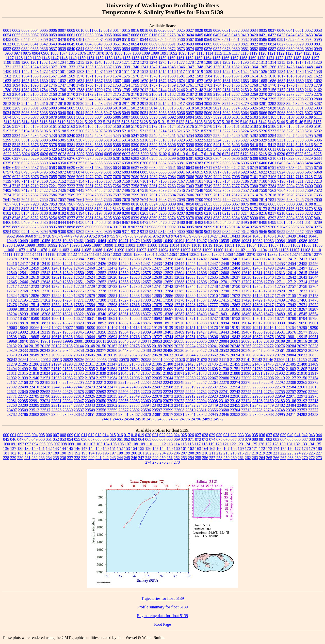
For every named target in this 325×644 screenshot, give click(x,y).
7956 (62, 204)
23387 (135, 405)
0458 (35, 40)
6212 (254, 154)
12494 (280, 268)
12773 (56, 291)
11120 (61, 254)
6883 (126, 172)
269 (298, 458)
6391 (208, 163)
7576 (16, 195)
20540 (246, 350)
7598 (126, 195)
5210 (126, 131)
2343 (80, 99)
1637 (99, 81)
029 (212, 435)
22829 (101, 396)
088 (312, 439)
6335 (7, 163)
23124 (246, 401)
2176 (126, 94)
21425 (190, 364)
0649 (99, 44)
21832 (68, 373)
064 (141, 439)
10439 (291, 236)
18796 (313, 318)
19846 (246, 337)
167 (226, 449)
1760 (181, 85)
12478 (168, 268)
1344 (162, 67)
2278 (16, 99)
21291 (45, 364)
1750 (89, 85)
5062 (226, 113)
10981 (246, 241)
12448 (224, 264)
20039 (112, 341)
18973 (213, 323)
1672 (162, 81)
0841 (80, 49)
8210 (208, 213)
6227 (16, 158)
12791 (235, 291)
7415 (35, 190)
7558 (254, 190)
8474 (153, 222)
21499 (23, 369)
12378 (12, 259)
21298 (68, 364)
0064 (99, 35)
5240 (71, 136)
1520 (208, 72)
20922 (68, 360)
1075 (73, 53)
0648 (89, 44)
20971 (135, 360)
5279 (226, 136)
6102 (163, 154)
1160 (172, 58)
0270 (162, 35)
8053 (208, 204)
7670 (126, 200)
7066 (71, 177)
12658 (157, 282)
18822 (56, 323)
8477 (172, 222)
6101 (154, 154)
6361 (153, 163)
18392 (190, 314)
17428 (246, 300)
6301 (190, 158)
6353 (80, 163)
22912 (190, 396)
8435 (44, 222)
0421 (263, 35)
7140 (16, 181)
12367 (217, 254)
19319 (45, 332)
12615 (302, 273)
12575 (146, 273)
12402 (202, 259)
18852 (101, 323)
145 (70, 449)
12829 (68, 296)
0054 (7, 35)
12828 (56, 296)
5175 (181, 126)
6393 (226, 163)
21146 (268, 360)
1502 (71, 72)
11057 (273, 245)
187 (49, 453)
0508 (108, 40)
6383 (199, 163)
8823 (35, 227)
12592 (157, 273)
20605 (90, 355)
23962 (246, 414)
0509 (117, 40)
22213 (101, 382)
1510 (117, 72)
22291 (269, 382)
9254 (245, 227)
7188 (263, 181)
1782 (25, 90)
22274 (235, 382)
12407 (235, 259)
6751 (272, 168)
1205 (71, 62)
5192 (7, 131)
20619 (112, 355)
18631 (90, 318)
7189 (272, 181)
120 (219, 444)
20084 (224, 341)
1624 (16, 81)
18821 (45, 323)
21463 (246, 364)
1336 (99, 67)
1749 (80, 85)
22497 (157, 387)
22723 (157, 392)
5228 (281, 131)
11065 (318, 245)
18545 (302, 314)
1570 (80, 76)
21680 (202, 369)
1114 (209, 53)
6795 (44, 172)
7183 (217, 181)
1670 (144, 81)
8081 (254, 204)
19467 (246, 332)
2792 (254, 99)
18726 (202, 318)
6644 (199, 168)
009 (70, 435)
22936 (235, 396)
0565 (172, 40)
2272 (281, 94)
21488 (302, 364)
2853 (99, 104)
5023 (226, 108)
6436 (290, 163)
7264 (181, 186)
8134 (80, 209)
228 (6, 458)
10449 (23, 241)
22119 (280, 378)
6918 (226, 172)
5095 (199, 117)
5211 (135, 131)
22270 (224, 382)
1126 (316, 53)
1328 (62, 67)
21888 (235, 373)
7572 (318, 190)
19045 (291, 323)
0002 (16, 30)
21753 (246, 369)
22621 (12, 392)
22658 (56, 392)
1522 (226, 72)
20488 (146, 350)
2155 (263, 90)
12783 (157, 291)
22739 (213, 392)
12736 (135, 286)
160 (177, 449)
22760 (302, 392)
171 (255, 449)
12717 (12, 286)
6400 (263, 163)
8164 (208, 209)
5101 (236, 117)
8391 (263, 218)
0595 (318, 40)
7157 (108, 181)
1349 (208, 67)
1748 (71, 85)
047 (20, 439)
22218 (112, 382)
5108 (300, 117)
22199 (68, 382)
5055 (172, 113)
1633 (71, 81)
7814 (263, 200)
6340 (53, 163)
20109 (280, 341)
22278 (246, 382)
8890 (44, 227)
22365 (302, 382)
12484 (235, 268)
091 (14, 444)
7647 (25, 200)
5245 (117, 136)
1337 (108, 67)
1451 (16, 72)
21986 (123, 378)
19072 (57, 328)
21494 (12, 369)
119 (211, 444)
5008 (99, 108)
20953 (102, 360)
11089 (108, 250)
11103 (251, 250)
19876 (280, 337)
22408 (23, 387)
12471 (101, 268)
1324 (35, 67)
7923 (35, 204)
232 (35, 458)
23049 (90, 401)
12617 (12, 277)
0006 (53, 30)
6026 (44, 154)
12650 (68, 282)
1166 (225, 58)
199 (127, 453)
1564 (25, 76)
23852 (101, 414)
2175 (117, 94)
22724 (168, 392)
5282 (254, 136)
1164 (207, 58)
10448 (12, 241)
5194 (25, 131)
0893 (300, 49)
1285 (235, 62)
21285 (23, 364)
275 (155, 462)
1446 (300, 67)
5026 (254, 108)
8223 (290, 213)
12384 (79, 259)
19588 (313, 332)
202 (148, 453)
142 (49, 449)
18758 (246, 318)
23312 (56, 405)
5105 (272, 117)
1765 (226, 85)
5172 (153, 126)
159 (170, 449)
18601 (56, 318)
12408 (246, 259)
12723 (34, 286)
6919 (236, 172)
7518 (144, 190)
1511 (126, 72)
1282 (226, 62)
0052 (309, 30)
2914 (153, 104)
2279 (25, 99)
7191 (290, 181)
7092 (227, 177)
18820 (34, 323)
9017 (117, 227)
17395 (213, 300)
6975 (26, 177)
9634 (226, 232)
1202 (43, 62)
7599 (135, 195)
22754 (269, 392)
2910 (117, 104)
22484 (123, 387)
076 (226, 439)
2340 (53, 99)
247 (141, 458)
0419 (245, 35)
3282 (272, 104)
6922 (263, 172)
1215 (80, 62)
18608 (68, 318)
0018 (144, 30)
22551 (224, 387)
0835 (35, 49)
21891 (257, 373)
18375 (157, 314)
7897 (26, 204)
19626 (68, 337)
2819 (71, 104)
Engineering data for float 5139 (163, 616)
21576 (123, 369)
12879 (90, 296)
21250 (302, 360)
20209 (168, 346)
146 (77, 449)
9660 (318, 232)
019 (141, 435)
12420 (56, 264)
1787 (71, 90)
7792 (245, 200)
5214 (162, 131)
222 (283, 453)
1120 (262, 53)
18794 (302, 318)
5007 (89, 108)
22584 (291, 387)
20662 (213, 355)
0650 (108, 44)
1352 (236, 67)
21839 (101, 373)
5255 (199, 136)
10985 (291, 241)
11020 (218, 245)
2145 (172, 90)
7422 (44, 190)
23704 (235, 410)
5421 (35, 149)
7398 (300, 186)
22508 (168, 387)
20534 (235, 350)
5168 (117, 126)
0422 (272, 35)
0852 (108, 49)
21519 (56, 369)
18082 (146, 309)
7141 (25, 181)
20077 (213, 341)
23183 (280, 401)
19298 (12, 332)
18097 (168, 309)
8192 (62, 213)
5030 (290, 108)
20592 (45, 355)
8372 (162, 218)
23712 (246, 410)
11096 (174, 250)
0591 (281, 40)
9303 (89, 232)
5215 (172, 131)
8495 (245, 222)
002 (20, 435)
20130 (313, 341)
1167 (234, 58)
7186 (245, 181)
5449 (172, 149)
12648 (45, 282)
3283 (281, 104)
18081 (135, 309)
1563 (16, 76)
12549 (68, 273)
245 (127, 458)
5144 (281, 122)
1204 (62, 62)
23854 (112, 414)
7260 (144, 186)
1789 (89, 90)
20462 (135, 350)
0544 (144, 40)
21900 (269, 373)
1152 (99, 58)
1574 (117, 76)
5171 (144, 126)
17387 (202, 300)
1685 (263, 81)
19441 (213, 332)
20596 (56, 355)
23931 (179, 414)
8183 (16, 213)
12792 (246, 291)
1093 (182, 53)
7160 (135, 181)
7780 (226, 200)
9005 (99, 227)
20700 (246, 355)
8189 (53, 213)
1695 (25, 85)
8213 (236, 213)
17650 (146, 305)
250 (162, 458)
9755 (111, 236)
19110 (124, 328)
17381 (190, 300)
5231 (309, 131)
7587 (62, 195)
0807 (217, 44)
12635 (213, 277)
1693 (7, 85)
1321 (7, 67)
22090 (246, 378)
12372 (272, 254)
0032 (236, 30)
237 (70, 458)
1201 (34, 62)
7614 (254, 195)
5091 (163, 117)
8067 (236, 204)
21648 (135, 369)
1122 (280, 53)
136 (6, 449)
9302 (80, 232)
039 (283, 435)
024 (177, 435)
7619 (281, 195)
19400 (157, 332)
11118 (50, 254)
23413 (168, 405)
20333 (23, 350)
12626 (112, 277)
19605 (34, 337)
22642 (34, 392)
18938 (202, 323)
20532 (224, 350)
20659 (202, 355)
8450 (80, 222)
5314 (126, 140)
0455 (7, 40)
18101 (191, 309)
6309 (263, 158)
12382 (56, 259)
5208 (108, 131)
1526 (263, 72)
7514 (135, 190)
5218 (199, 131)
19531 (280, 332)
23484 (291, 405)
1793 (117, 90)
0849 (89, 49)
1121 (271, 53)
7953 (53, 204)
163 (198, 449)
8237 (318, 213)
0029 (208, 30)
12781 (135, 291)
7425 (53, 190)
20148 (90, 346)
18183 (257, 309)
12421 (68, 264)
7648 (35, 200)
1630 (44, 81)
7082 (154, 177)
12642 (291, 277)
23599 (168, 410)
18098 (180, 309)
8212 (226, 213)
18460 (246, 314)
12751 (246, 286)
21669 (168, 369)
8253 (44, 218)
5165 (89, 126)
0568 (199, 40)
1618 (290, 76)
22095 (257, 378)
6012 (281, 149)
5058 (199, 113)
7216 (25, 186)
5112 (7, 122)
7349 (208, 186)
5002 (44, 108)
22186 (56, 382)
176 (290, 449)
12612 (269, 273)
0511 (135, 40)
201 (141, 453)
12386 (101, 259)
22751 (257, 392)
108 (135, 444)
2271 (272, 94)
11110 (316, 250)
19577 (302, 332)
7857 (7, 204)
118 (205, 444)
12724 (45, 286)
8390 (254, 218)
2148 (199, 90)
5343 (7, 145)
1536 (300, 72)
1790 (99, 90)
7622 (300, 195)
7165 (162, 181)
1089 (146, 53)
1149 (72, 58)
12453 (280, 264)
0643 (53, 44)
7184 (226, 181)
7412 (25, 190)
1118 (245, 53)
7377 (236, 186)
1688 (290, 81)
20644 (190, 355)
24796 (196, 419)
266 (276, 458)
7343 (190, 186)
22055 (179, 378)
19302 (23, 332)
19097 (101, 328)
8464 (117, 222)
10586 (235, 241)
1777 (300, 85)
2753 (135, 99)
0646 (80, 44)
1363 (245, 67)
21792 (280, 369)
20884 (35, 360)
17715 (179, 305)
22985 (23, 401)
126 (261, 444)
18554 (313, 314)
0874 (190, 49)
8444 (62, 222)
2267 (236, 94)
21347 (112, 364)
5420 (25, 149)
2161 (309, 90)
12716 (313, 282)
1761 (190, 85)
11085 (86, 250)
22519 (190, 387)
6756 (318, 168)
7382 (263, 186)
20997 (169, 360)
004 (35, 435)
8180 (318, 209)
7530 (153, 190)
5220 (208, 131)
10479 (135, 241)
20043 (135, 341)
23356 (101, 405)
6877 (89, 172)
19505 (257, 332)
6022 (7, 154)
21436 (213, 364)
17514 (34, 305)
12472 (112, 268)
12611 (257, 273)
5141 (253, 122)
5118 (52, 122)
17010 (213, 296)
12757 (291, 286)
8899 (80, 227)
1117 (236, 53)
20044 (146, 341)
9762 (157, 236)
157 (155, 449)
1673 (172, 81)
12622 (68, 277)
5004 (62, 108)
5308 (89, 140)
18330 (90, 314)
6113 (181, 154)
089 (319, 439)
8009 (126, 204)
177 (298, 449)
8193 (71, 213)
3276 (217, 104)
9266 (300, 227)
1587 (236, 76)
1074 (63, 53)
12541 (23, 273)
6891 (181, 172)
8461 (108, 222)
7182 (208, 181)
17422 (235, 300)
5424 (62, 149)
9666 (20, 236)
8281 (89, 218)
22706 (123, 392)
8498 (263, 222)
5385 (99, 145)
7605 (181, 195)
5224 (245, 131)
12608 (224, 273)
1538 (318, 72)
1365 (263, 67)
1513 (144, 72)
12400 (179, 259)
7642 (16, 200)
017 (127, 435)
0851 (99, 49)
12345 (105, 254)
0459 (44, 40)
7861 (17, 204)
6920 (245, 172)
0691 (172, 44)
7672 (135, 200)
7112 (291, 177)
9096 (199, 227)
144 (63, 449)
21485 (291, 364)
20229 (202, 346)
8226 (300, 213)
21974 (90, 378)
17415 (224, 300)
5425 (71, 149)
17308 (101, 300)
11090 (119, 250)
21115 (224, 360)
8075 (245, 204)
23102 (224, 401)
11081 (53, 250)
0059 (53, 35)
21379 (146, 364)
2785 (190, 99)
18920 (179, 323)
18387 (179, 314)
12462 (68, 268)
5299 (7, 140)
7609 (208, 195)
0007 (62, 30)
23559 (112, 410)
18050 (79, 309)
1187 (297, 58)
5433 (99, 149)
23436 (202, 405)
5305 (62, 140)
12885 (157, 296)
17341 (157, 300)
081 (262, 439)
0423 (281, 35)
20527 (202, 350)
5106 (282, 117)
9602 (190, 232)
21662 (146, 369)
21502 (45, 369)
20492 (157, 350)
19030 (280, 323)
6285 (153, 158)
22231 (135, 382)
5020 (208, 108)
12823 (313, 291)
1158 (153, 58)
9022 (135, 227)
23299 (45, 405)
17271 (79, 300)
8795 (7, 227)
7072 (90, 177)
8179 (309, 209)
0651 (117, 44)
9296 (53, 232)
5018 (190, 108)
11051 (229, 245)
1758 (162, 85)
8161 (181, 209)
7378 (245, 186)
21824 (45, 373)
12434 (168, 264)
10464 (101, 241)
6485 (318, 163)
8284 (99, 218)
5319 (172, 140)
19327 (56, 332)
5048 (117, 113)
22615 (313, 387)
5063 (236, 113)
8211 (217, 213)
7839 (290, 200)
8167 (236, 209)
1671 (153, 81)
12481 (202, 268)
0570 (217, 40)
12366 (205, 254)
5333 (300, 140)
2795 (272, 99)
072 (198, 439)
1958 (135, 90)
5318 (162, 140)
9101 (217, 227)
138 (20, 449)
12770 (45, 291)
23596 (146, 410)
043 (312, 435)
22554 (235, 387)
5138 (226, 122)
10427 (213, 236)
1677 (199, 81)
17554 (90, 305)
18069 (124, 309)
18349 (112, 314)
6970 (7, 177)
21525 (68, 369)
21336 (101, 364)
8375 (181, 218)
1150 (82, 58)
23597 (157, 410)
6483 (300, 163)
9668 (29, 236)
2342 (71, 99)
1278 (190, 62)
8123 (25, 209)
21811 (12, 373)
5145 (290, 122)
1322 (16, 67)
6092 (80, 154)
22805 (68, 396)
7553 (226, 190)
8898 (71, 227)
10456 (45, 241)
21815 (23, 373)
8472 (144, 222)
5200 (80, 131)
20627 (146, 355)
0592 (290, 40)
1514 (153, 72)
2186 (181, 94)
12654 (112, 282)
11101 (229, 250)
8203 (144, 213)
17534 (56, 305)
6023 (17, 154)
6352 (71, 163)
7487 (117, 190)
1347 (190, 67)
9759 (139, 236)
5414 (290, 145)
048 (27, 439)
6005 (245, 149)
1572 (99, 76)
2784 (181, 99)
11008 (152, 245)
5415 (300, 145)
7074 (99, 177)
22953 (246, 396)
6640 (162, 168)
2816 (44, 104)
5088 (135, 117)
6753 (290, 168)
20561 (280, 350)
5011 (126, 108)
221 (276, 453)
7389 (281, 186)
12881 (112, 296)
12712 (291, 282)
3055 (208, 104)
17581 (101, 305)
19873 (257, 337)
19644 (90, 337)
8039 (172, 204)
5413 (281, 145)
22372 (313, 382)
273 (319, 458)
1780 (7, 90)
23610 (190, 410)
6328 (300, 158)
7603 (162, 195)
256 (205, 458)
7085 (181, 177)
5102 (245, 117)
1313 (263, 62)
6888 (162, 172)
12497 (302, 268)
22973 (313, 396)
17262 (45, 300)
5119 (62, 122)
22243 (168, 382)
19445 (235, 332)
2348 (126, 99)
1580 (172, 76)
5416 (309, 145)
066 (155, 439)
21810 (313, 369)
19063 (12, 328)
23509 (23, 410)
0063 (89, 35)
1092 (173, 53)
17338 (146, 300)
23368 (123, 405)
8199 (117, 213)
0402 (181, 35)
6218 (263, 154)
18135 (224, 309)
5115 (34, 122)
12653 (101, 282)
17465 (291, 300)
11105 (273, 250)
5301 (25, 140)
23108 (235, 401)
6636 (126, 168)
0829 (300, 44)
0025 (181, 30)
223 (290, 453)
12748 (213, 286)
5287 (290, 136)
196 (106, 453)
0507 (99, 40)
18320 (56, 314)
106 (121, 444)
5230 (300, 131)
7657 (62, 200)
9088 (153, 227)
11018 (196, 245)
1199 (16, 62)
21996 (135, 378)
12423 (79, 264)
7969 (80, 204)
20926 (79, 360)
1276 (171, 62)
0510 (126, 40)
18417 (213, 314)
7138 (318, 177)
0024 (172, 30)
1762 (199, 85)
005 (42, 435)
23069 (146, 401)
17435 (269, 300)
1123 (289, 53)
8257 (62, 218)
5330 (272, 140)
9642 (245, 232)
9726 (47, 236)
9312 (135, 232)
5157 (16, 126)
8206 (172, 213)
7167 (181, 181)
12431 (146, 264)
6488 (16, 168)
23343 (90, 405)
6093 (90, 154)
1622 (318, 76)
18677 (146, 318)
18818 (23, 323)
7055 (53, 177)
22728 (190, 392)
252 (177, 458)
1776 (290, 85)
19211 (257, 328)
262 (248, 458)
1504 (89, 72)
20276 (280, 346)
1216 (89, 62)
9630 (199, 232)
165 (212, 449)
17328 (135, 300)
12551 (90, 273)
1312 (254, 62)
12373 (284, 254)
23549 (90, 410)
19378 (135, 332)
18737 (213, 318)
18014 (34, 309)
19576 (291, 332)
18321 (68, 314)
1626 (35, 81)
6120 (217, 154)
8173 (263, 209)
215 (234, 453)
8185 (35, 213)
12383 (68, 259)
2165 (25, 94)
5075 (17, 117)
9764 (175, 236)
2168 (53, 94)
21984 (112, 378)
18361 (123, 314)
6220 (281, 154)
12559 (123, 273)
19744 (168, 337)
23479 (269, 405)
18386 (168, 314)
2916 (172, 104)
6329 (309, 158)
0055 (16, 35)
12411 (280, 259)
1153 (109, 58)
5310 (108, 140)
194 (91, 453)
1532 (272, 72)
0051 (300, 30)
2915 (162, 104)
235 (56, 458)
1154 (117, 58)
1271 (126, 62)
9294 (44, 232)
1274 (153, 62)
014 (106, 435)
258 (219, 458)
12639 (257, 277)
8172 (254, 209)
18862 (123, 323)
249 (155, 458)
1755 (135, 85)
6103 (172, 154)
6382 (190, 163)
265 (269, 458)
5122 (89, 122)
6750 (263, 168)
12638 (246, 277)
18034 (68, 309)
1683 (245, 81)
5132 (171, 122)
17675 (157, 305)
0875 (199, 49)
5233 (7, 136)
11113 (29, 254)
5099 (218, 117)
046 (13, 439)
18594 (45, 318)
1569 (71, 76)
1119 (254, 53)
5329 (263, 140)
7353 (226, 186)
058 (99, 439)
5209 (117, 131)
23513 (34, 410)
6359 (135, 163)
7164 (153, 181)
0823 (263, 44)
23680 (224, 410)
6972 (17, 177)
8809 (16, 227)
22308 (291, 382)
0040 (281, 30)
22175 (34, 382)
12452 (269, 264)
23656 (213, 410)
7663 (89, 200)
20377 (101, 350)
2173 (99, 94)
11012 (163, 245)
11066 (9, 250)
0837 (53, 49)
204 (162, 453)
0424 (290, 35)
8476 (162, 222)
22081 (235, 378)
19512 (269, 332)
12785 (179, 291)
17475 (313, 300)
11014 (174, 245)
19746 (179, 337)
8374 (172, 218)
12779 (112, 291)
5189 (300, 126)
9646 (263, 232)
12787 (202, 291)
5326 (236, 140)
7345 (199, 186)
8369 (153, 218)
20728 (280, 355)
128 (275, 444)
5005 (71, 108)
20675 (224, 355)
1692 (318, 81)
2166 (35, 94)
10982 (257, 241)
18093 (157, 309)
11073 (20, 250)
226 (312, 453)
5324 (217, 140)
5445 (135, 149)
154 (134, 449)
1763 (208, 85)
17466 (302, 300)
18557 (12, 318)
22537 (213, 387)
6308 (254, 158)
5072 (309, 113)
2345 (99, 99)
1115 (218, 53)
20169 (123, 346)
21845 (123, 373)
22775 (23, 396)
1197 (315, 58)
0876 (208, 49)
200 (134, 453)
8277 (71, 218)
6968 (318, 172)
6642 (181, 168)
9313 (144, 232)
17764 (202, 305)
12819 (269, 291)
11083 (64, 250)
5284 (272, 136)
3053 (190, 104)
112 (163, 444)
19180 (224, 328)
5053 (162, 113)
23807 (45, 414)
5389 (126, 145)
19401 (168, 332)
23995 (280, 414)
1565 (35, 76)
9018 (126, 227)
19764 (202, 337)
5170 (135, 126)
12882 (123, 296)
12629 (146, 277)
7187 (254, 181)
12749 (224, 286)
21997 (146, 378)
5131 (162, 122)
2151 (226, 90)
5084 (99, 117)
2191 (226, 94)
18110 (202, 309)
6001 (226, 149)
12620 (45, 277)
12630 (157, 277)
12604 (179, 273)
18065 (112, 309)
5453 (208, 149)
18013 (23, 309)
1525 (254, 72)
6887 (153, 172)
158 (162, 449)
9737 (56, 236)
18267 (302, 309)
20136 (45, 346)
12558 (112, 273)
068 (170, 439)
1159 (162, 58)
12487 (257, 268)
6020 (309, 149)
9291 (25, 232)
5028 (272, 108)
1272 (135, 62)
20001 (79, 341)
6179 (245, 154)
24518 (140, 419)
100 (78, 444)
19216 (268, 328)
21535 (90, 369)
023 (170, 435)
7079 (126, 177)
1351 (226, 67)
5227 (272, 131)
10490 (168, 241)
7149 (35, 181)
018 (134, 435)
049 (35, 439)
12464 (79, 268)
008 (63, 435)
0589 (272, 40)
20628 (157, 355)
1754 (126, 85)
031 (226, 435)
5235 (25, 136)
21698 (213, 369)
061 (120, 439)
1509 (108, 72)
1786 (62, 90)
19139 (168, 328)
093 (28, 444)
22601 (302, 387)
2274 (300, 94)
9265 (290, 227)
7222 (62, 186)
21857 (146, 373)
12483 (224, 268)
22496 (146, 387)
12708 (257, 282)
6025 (35, 154)
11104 (262, 250)
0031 (226, 30)
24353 (313, 414)
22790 (45, 396)
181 (6, 453)
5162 (62, 126)
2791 (245, 99)
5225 (254, 131)
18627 (79, 318)
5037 (35, 113)
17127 (269, 296)
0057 (35, 35)
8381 (208, 218)
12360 (138, 254)
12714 (302, 282)
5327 (245, 140)
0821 (245, 44)
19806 (213, 337)
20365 (90, 350)
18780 (291, 318)
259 (226, 458)
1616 (272, 76)
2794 (263, 99)
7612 (236, 195)
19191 (235, 328)
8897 (62, 227)
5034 (7, 113)
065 (148, 439)
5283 (263, 136)
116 (191, 444)
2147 (190, 90)
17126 (257, 296)
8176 (290, 209)
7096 (245, 177)
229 (13, 458)
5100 (227, 117)
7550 (208, 190)
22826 (90, 396)
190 (63, 453)
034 (248, 435)
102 (92, 444)
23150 (269, 401)
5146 (299, 122)
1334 (80, 67)
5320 (181, 140)
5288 (300, 136)
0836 (44, 49)
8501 (281, 222)
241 (99, 458)
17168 (302, 296)
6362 (162, 163)
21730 (224, 369)
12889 (190, 296)
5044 (80, 113)
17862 (235, 305)
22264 (213, 382)
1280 (208, 62)
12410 (269, 259)
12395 (146, 259)
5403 (236, 145)
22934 (224, 396)
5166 (99, 126)
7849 (309, 200)
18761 (257, 318)
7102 (263, 177)
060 (113, 439)
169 (241, 449)
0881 (245, 49)
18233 (280, 309)
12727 (68, 286)
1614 (254, 76)
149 (99, 449)
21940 (34, 378)
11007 (141, 245)
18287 (313, 309)
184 (27, 453)
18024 (45, 309)
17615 (135, 305)
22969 (280, 396)
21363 (123, 364)
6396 (245, 163)
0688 (144, 44)
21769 (257, 369)
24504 (129, 419)
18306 (34, 314)
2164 (16, 94)
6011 (272, 149)
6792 (16, 172)
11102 (240, 250)
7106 (272, 177)
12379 (23, 259)
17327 (123, 300)
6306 (236, 158)
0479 (71, 40)
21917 (313, 373)
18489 (280, 314)
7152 (62, 181)
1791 (108, 90)
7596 (108, 195)
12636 (224, 277)
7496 (126, 190)
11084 (75, 250)
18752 (235, 318)
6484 (309, 163)
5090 (154, 117)
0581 (236, 40)
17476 (12, 305)
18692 (157, 318)
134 (311, 444)
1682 (236, 81)
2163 (7, 94)
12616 (313, 273)
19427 (202, 332)
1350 (217, 67)
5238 (53, 136)
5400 (208, 145)
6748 (245, 168)
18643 (101, 318)
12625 (101, 277)
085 (290, 439)
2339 (44, 99)
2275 (309, 94)
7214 (7, 186)
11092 (141, 250)
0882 (254, 49)
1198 (7, 62)
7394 (290, 186)
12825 (23, 296)
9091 (162, 227)
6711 (208, 168)
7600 (144, 195)
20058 (179, 341)
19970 (23, 341)
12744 (179, 286)
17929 (280, 305)
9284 (7, 232)
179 (312, 449)
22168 (23, 382)
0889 (290, 49)
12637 (235, 277)
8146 (144, 209)
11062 (295, 245)
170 (248, 449)
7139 (7, 181)
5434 (108, 149)
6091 (71, 154)
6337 (25, 163)
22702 (112, 392)
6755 (309, 168)
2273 (290, 94)
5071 (300, 113)
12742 (168, 286)
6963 (300, 172)
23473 (257, 405)
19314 (34, 332)
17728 (190, 305)
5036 (25, 113)
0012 (99, 30)
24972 (218, 419)
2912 (135, 104)
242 (106, 458)
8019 (144, 204)
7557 (245, 190)
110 (149, 444)
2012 (144, 90)
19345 (79, 332)
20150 (101, 346)
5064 (245, 113)
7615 (263, 195)
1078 (100, 53)
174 (276, 449)
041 (298, 435)
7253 (108, 186)
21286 (34, 364)
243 (113, 458)
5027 (263, 108)
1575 (126, 76)
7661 (80, 200)
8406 (7, 222)
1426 (290, 67)
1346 (181, 67)
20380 (112, 350)
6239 (44, 158)
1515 (162, 72)
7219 (35, 186)
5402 (226, 145)
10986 (302, 241)
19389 (146, 332)
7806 (254, 200)
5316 (144, 140)
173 (269, 449)
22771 (12, 396)
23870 (146, 414)
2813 (16, 104)
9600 (181, 232)
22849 (135, 396)
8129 (62, 209)
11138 (94, 254)
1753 (117, 85)
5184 (263, 126)
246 (134, 458)
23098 (213, 401)
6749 (254, 168)
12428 (112, 264)
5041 (71, 113)
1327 (53, 67)
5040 (62, 113)
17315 (112, 300)
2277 (7, 99)
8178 (300, 209)
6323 (290, 158)
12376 (306, 254)
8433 (35, 222)
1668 (126, 81)
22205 (79, 382)
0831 (318, 44)
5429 (89, 149)
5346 (25, 145)
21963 (68, 378)
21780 (269, 369)
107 (128, 444)
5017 (181, 108)
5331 (281, 140)
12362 (161, 254)
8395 (300, 218)
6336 (16, 163)
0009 (71, 30)
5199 (71, 131)
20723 (269, 355)
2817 (53, 104)
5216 (181, 131)
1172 (279, 58)
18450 (235, 314)
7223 (71, 186)
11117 (40, 254)
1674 (181, 81)
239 (84, 458)
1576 (135, 76)
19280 (302, 328)
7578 (25, 195)
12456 (313, 264)
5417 (318, 145)
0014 (117, 30)
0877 (217, 49)
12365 (194, 254)
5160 (44, 126)
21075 (202, 360)
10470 (112, 241)
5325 (226, 140)
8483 (208, 222)
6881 (108, 172)
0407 (217, 35)
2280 (35, 99)
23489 (302, 405)
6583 (53, 168)
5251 (172, 136)
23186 (291, 401)
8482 (199, 222)
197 (113, 453)
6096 (117, 154)
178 (305, 449)
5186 (272, 126)
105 (113, 444)
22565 (269, 387)
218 (255, 453)
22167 (12, 382)
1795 (126, 90)
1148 (64, 58)
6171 (226, 154)
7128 (308, 177)
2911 (126, 104)
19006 (235, 323)
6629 (71, 168)
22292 (280, 382)
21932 (12, 378)
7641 (7, 200)
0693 (190, 44)
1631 (53, 81)
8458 (99, 222)
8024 (154, 204)
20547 (257, 350)
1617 (281, 76)
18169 (246, 309)
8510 (290, 222)
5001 (35, 108)
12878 (79, 296)
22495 (135, 387)
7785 (236, 200)
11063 (307, 245)
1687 (281, 81)
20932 (90, 360)
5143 (272, 122)
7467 (108, 190)
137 (13, 449)
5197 (53, 131)
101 (85, 444)
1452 (25, 72)
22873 (168, 396)
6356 (108, 163)
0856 (144, 49)
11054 (251, 245)
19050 (302, 323)
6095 (108, 154)
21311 (90, 364)
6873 (71, 172)
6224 (308, 154)
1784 (44, 90)
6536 (25, 168)
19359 (112, 332)
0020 (162, 30)
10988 (8, 245)
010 (77, 435)
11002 (119, 245)
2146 (181, 90)
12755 (280, 286)
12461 (56, 268)
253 (184, 458)
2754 (144, 99)
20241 (213, 346)
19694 (112, 337)
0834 (25, 49)
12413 (302, 259)
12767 (12, 291)
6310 (272, 158)
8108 (309, 204)
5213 (153, 131)
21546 (101, 369)
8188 (44, 213)
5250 (162, 136)
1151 (91, 58)
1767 (245, 85)
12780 (123, 291)
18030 (57, 309)
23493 (313, 405)
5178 (208, 126)
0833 (16, 49)
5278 (217, 136)
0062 (80, 35)
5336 (318, 140)
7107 (282, 177)
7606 (190, 195)
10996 (86, 245)
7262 (162, 186)
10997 (97, 245)
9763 (166, 236)
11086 (97, 250)
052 (56, 439)
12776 (90, 291)
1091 (164, 53)
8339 (135, 218)
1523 (236, 72)
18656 (123, 318)
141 (42, 449)
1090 (155, 53)
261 (241, 458)
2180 (153, 94)
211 (212, 453)
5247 (135, 136)
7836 (281, 200)
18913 (168, 323)
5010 (117, 108)
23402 (157, 405)
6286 (162, 158)
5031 (300, 108)
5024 (236, 108)
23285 (34, 405)
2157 (281, 90)
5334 (309, 140)
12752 (257, 286)
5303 (44, 140)
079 (248, 439)
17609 (123, 305)
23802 (34, 414)
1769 (263, 85)
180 (319, 449)
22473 (90, 387)
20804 (291, 355)
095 (42, 444)
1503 (80, 72)
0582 (245, 40)
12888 (179, 296)
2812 (7, 104)
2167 (44, 94)
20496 (168, 350)
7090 (218, 177)
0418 (236, 35)
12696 (202, 282)
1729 (44, 85)
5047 (108, 113)
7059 (62, 177)
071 (191, 439)
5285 (281, 136)
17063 (224, 296)
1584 (208, 76)
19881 (291, 337)
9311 (126, 232)
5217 (190, 131)
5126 (125, 122)
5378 (53, 145)
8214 (245, 213)
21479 (280, 364)
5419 (16, 149)
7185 (236, 181)
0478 (62, 40)
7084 (172, 177)
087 (305, 439)
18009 (12, 309)
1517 (181, 72)
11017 (185, 245)
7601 (153, 195)
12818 (257, 291)
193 (84, 453)
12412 (291, 259)
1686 (272, 81)
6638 (144, 168)
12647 (34, 282)
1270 (117, 62)
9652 (281, 232)
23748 (280, 410)
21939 (23, 378)
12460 (45, 268)
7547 (190, 190)
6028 (62, 154)
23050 (101, 401)
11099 (207, 250)
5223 (236, 131)
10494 (179, 241)
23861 (123, 414)
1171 (270, 58)
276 (162, 462)
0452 (300, 35)
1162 (190, 58)
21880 (213, 373)
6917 (217, 172)
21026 (180, 360)
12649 (56, 282)
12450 (246, 264)
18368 (135, 314)
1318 (308, 62)
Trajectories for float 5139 (162, 598)
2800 (318, 99)
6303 (208, 158)
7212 (309, 181)
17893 (246, 305)
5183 (254, 126)
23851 (90, 414)
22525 (202, 387)
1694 (16, 85)
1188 (306, 58)
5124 (107, 122)
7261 (153, 186)
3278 (236, 104)
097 (57, 444)
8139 (99, 209)
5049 (126, 113)
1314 (272, 62)
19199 (246, 328)
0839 (62, 49)
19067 (45, 328)
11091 (130, 250)
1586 (226, 76)
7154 (80, 181)
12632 (179, 277)
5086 (117, 117)
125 (254, 444)
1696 (35, 85)
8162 (190, 209)
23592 (135, 410)
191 (70, 453)
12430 (135, 264)
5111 (318, 117)
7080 (135, 177)
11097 (185, 250)
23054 (112, 401)
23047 (79, 401)
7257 (126, 186)
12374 (295, 254)
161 (184, 449)
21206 (279, 360)
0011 (89, 30)
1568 (62, 76)
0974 (18, 53)
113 (170, 444)
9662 (11, 236)
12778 (101, 291)
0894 (309, 49)
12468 (90, 268)
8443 (53, 222)
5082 (80, 117)
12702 (235, 282)
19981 (45, 341)
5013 (144, 108)
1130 (37, 58)
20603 (79, 355)
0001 (7, 30)
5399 (199, 145)
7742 (217, 200)
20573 (313, 350)
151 (113, 449)
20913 (57, 360)
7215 (16, 186)
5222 (226, 131)
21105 (213, 360)
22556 (257, 387)
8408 (16, 222)
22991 (34, 401)
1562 (7, 76)
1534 (281, 72)
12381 (45, 259)
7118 (299, 177)
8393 (281, 218)
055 (77, 439)
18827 (68, 323)
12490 (269, 268)
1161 (180, 58)
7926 (44, 204)
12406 (224, 259)
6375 (172, 163)
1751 (99, 85)
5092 (172, 117)
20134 (23, 346)
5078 (44, 117)
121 (226, 444)
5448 (162, 149)
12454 (291, 264)
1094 (191, 53)
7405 (7, 190)
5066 (263, 113)
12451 (257, 264)
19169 (202, 328)
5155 (317, 122)
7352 (217, 186)
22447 (79, 387)
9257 (263, 227)
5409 (245, 145)
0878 (226, 49)
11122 (72, 254)
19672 (101, 337)
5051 (144, 113)
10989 (19, 245)
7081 (144, 177)
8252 (35, 218)
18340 (101, 314)
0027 (190, 30)
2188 (199, 94)
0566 (181, 40)
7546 (181, 190)
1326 (44, 67)
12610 (246, 273)
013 (99, 435)
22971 (291, 396)
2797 (290, 99)
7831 (272, 200)
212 (219, 453)
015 (113, 435)
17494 (23, 305)
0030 (217, 30)
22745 (246, 392)
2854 (108, 104)
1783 (35, 90)
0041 (290, 30)
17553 (79, 305)
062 (127, 439)
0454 (318, 35)
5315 (135, 140)
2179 (144, 94)
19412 (190, 332)
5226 (263, 131)
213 (226, 453)
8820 (25, 227)
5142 (263, 122)
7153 (71, 181)
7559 (263, 190)
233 (42, 458)
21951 (45, 378)
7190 (281, 181)
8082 (263, 204)
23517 (45, 410)
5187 (281, 126)
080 (255, 439)
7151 (53, 181)
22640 (23, 392)
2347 (117, 99)
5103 (254, 117)
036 (262, 435)
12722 (23, 286)
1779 (318, 85)
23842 (79, 414)
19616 (56, 337)
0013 (108, 30)
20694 (235, 355)
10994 (63, 245)
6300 (181, 158)
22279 (257, 382)
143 (56, 449)
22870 (157, 396)
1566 (44, 76)
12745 (190, 286)
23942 (202, 414)
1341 (144, 67)
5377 (44, 145)
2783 (172, 99)
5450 (181, 149)
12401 (190, 259)
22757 (291, 392)
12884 (146, 296)
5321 (190, 140)
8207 (181, 213)
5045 (89, 113)
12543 (45, 273)
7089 (208, 177)
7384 (272, 186)
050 (42, 439)
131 (290, 444)
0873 (181, 49)
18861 (112, 323)
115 (184, 444)
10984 (280, 241)
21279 (12, 364)
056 (84, 439)
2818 (62, 104)
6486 (7, 168)
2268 (245, 94)
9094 (181, 227)
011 (84, 435)
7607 (199, 195)
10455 (34, 241)
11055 (262, 245)
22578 (280, 387)
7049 (44, 177)
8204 (153, 213)
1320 (318, 62)
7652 (53, 200)
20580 (23, 355)
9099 (208, 227)
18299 (23, 314)
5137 (217, 122)
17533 (45, 305)
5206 (89, 131)
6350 (62, 163)
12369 (239, 254)
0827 (281, 44)
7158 (117, 181)
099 (71, 444)
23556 (101, 410)
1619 (300, 76)
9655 (290, 232)
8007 (117, 204)
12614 (291, 273)
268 (290, 458)
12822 (302, 291)
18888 (157, 323)
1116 (227, 53)
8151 (162, 209)
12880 (101, 296)
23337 (79, 405)
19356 (101, 332)
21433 (202, 364)
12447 (213, 264)
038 (276, 435)
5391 (144, 145)
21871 (179, 373)
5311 (117, 140)
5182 (245, 126)
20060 (190, 341)
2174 (108, 94)
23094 (202, 401)
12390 (123, 259)
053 (63, 439)
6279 (99, 158)
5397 (181, 145)
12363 (172, 254)
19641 (79, 337)
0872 (172, 49)
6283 (135, 158)
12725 (56, 286)
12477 (157, 268)
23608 (179, 410)
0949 (318, 49)
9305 (108, 232)
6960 (290, 172)
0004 (35, 30)
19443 (224, 332)
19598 (12, 337)
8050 (190, 204)
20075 (202, 341)
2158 (290, 90)
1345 (172, 67)
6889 (172, 172)
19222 (280, 328)
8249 (25, 218)
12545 (56, 273)
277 (170, 462)
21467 (257, 364)
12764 (313, 286)
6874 (80, 172)
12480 (190, 268)
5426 (80, 149)
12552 (101, 273)
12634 (202, 277)
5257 (208, 136)
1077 (91, 53)
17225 (34, 300)
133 (304, 444)
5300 (16, 140)
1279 (199, 62)
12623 (79, 277)
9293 (35, 232)
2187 (190, 94)
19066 (34, 328)
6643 (190, 168)
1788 (80, 90)
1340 (135, 67)
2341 (62, 99)
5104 (263, 117)
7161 (144, 181)
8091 (300, 204)
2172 (89, 94)
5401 (217, 145)
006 (49, 435)
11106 (283, 250)
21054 (191, 360)
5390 (135, 145)
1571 (89, 76)
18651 (112, 318)
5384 (89, 145)
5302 (35, 140)
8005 (108, 204)
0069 (144, 35)
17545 (68, 305)
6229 (35, 158)
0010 (80, 30)
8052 (199, 204)
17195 (23, 300)
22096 (269, 378)
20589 (34, 355)
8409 (25, 222)
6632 (99, 168)
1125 (307, 53)
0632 (7, 44)
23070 (157, 401)
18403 (202, 314)
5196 (44, 131)
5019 (199, 108)
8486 (226, 222)
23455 (235, 405)
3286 (309, 104)
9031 (144, 227)
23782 (12, 414)
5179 (217, 126)
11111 (8, 254)
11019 (207, 245)
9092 (172, 227)
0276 (172, 35)
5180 (226, 126)
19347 (90, 332)
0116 (153, 35)
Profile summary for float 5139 (162, 607)
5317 (153, 140)
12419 (45, 264)
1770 (272, 85)
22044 (168, 378)
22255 (190, 382)
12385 (90, 259)
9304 (99, 232)
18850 (90, 323)
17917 (269, 305)
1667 (117, 81)
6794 (35, 172)
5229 (290, 131)
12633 (190, 277)
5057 (190, 113)
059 (106, 439)
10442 (302, 236)
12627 (123, 277)
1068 (54, 53)
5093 (181, 117)
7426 (62, 190)
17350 (168, 300)
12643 (302, 277)
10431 (224, 236)
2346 (108, 99)
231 (27, 458)
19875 (269, 337)
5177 (199, 126)
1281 (217, 62)
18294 (12, 314)
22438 (45, 387)
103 (99, 444)
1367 (281, 67)
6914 (190, 172)
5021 (217, 108)
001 (13, 435)
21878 (202, 373)
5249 (153, 136)
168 (234, 449)
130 (283, 444)
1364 (254, 67)
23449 (213, 405)
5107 (291, 117)
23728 (257, 410)
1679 (217, 81)
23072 (168, 401)
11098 (196, 250)
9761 (148, 236)
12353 (116, 254)
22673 (68, 392)
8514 (309, 222)
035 (255, 435)
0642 (44, 44)
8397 (309, 218)
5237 (44, 136)
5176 (190, 126)
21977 (101, 378)
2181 (162, 94)
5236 (35, 136)
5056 (181, 113)
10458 (56, 241)
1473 (53, 72)
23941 (190, 414)
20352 (56, 350)
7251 (89, 186)
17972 (313, 305)
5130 (153, 122)
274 (148, 462)
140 (35, 449)
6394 (236, 163)
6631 (89, 168)
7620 (290, 195)
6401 (272, 163)
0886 (263, 49)
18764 (269, 318)
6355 (99, 163)
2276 (318, 94)
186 (42, 453)
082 (269, 439)
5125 (116, 122)
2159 (300, 90)
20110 (291, 341)
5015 (162, 108)
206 (177, 453)
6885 (144, 172)
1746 (53, 85)
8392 (272, 218)
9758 (129, 236)
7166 (172, 181)
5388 (117, 145)
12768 (23, 291)
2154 (254, 90)
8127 (53, 209)
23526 (56, 410)
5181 (236, 126)
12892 (202, 296)
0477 (53, 40)
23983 (269, 414)
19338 (68, 332)
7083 (163, 177)
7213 (318, 181)
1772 (281, 85)
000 (6, 435)
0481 (80, 40)
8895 (53, 227)
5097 (208, 117)
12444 (179, 264)
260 (234, 458)
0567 (190, 40)
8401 (318, 218)
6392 (217, 163)
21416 (179, 364)
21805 (302, 369)
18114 (213, 309)
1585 (217, 76)
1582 (190, 76)
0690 (162, 44)
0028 (199, 30)
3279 (245, 104)
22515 (179, 387)
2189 (208, 94)
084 (283, 439)
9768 (203, 236)
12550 (79, 273)
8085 (272, 204)
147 (84, 449)
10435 (257, 236)
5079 (53, 117)
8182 (7, 213)
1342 (153, 67)
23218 (313, 401)
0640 (25, 44)
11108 (305, 250)
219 (262, 453)
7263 (172, 186)
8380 (199, 218)
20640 (179, 355)
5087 (126, 117)
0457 (25, 40)
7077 (108, 177)
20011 (101, 341)
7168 (190, 181)
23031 (56, 401)
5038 (44, 113)
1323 (25, 67)
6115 (190, 154)
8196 (89, 213)
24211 (291, 414)
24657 (174, 419)
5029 (281, 108)
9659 (309, 232)
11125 (83, 254)
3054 (199, 104)
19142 (179, 328)
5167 (108, 126)
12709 (269, 282)
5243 (99, 136)
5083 (90, 117)
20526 (190, 350)
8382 (217, 218)
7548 (199, 190)
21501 (34, 369)
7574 (7, 195)
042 (305, 435)
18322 (79, 314)
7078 (117, 177)
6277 (80, 158)
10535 (224, 241)
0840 (71, 49)
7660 (71, 200)
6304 (217, 158)
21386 (157, 364)
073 (205, 439)
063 (134, 439)
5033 (318, 108)
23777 (313, 410)
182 (13, 453)
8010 (135, 204)
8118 (7, 209)
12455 (302, 264)
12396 (157, 259)
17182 (12, 300)
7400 (309, 186)
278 (177, 462)
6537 (35, 168)
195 (99, 453)
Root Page (162, 624)
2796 (281, 99)
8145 (135, 209)
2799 (309, 99)
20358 (79, 350)
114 (177, 444)
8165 (217, 209)
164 (205, 449)
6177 (235, 154)
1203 (53, 62)
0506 (89, 40)
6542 (44, 168)
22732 (202, 392)
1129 (28, 58)
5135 (199, 122)
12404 (213, 259)
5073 (318, 113)
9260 (272, 227)
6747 (236, 168)
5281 (245, 136)
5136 (208, 122)
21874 (190, 373)
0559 (153, 40)
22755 (280, 392)
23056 (123, 401)
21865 (168, 373)
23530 (68, 410)
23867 (135, 414)
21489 (313, 364)
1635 (89, 81)
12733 (112, 286)
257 (212, 458)
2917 (181, 104)
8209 (199, 213)
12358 (127, 254)
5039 (53, 113)
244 (120, 458)
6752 (281, 168)
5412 (272, 145)
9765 (184, 236)
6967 (309, 172)
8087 (282, 204)
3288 (7, 108)
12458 (23, 268)
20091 (235, 341)
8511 (299, 222)
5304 (53, 140)
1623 (7, 81)
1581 (181, 76)
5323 (208, 140)
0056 (25, 35)
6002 (236, 149)
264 (262, 458)
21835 (79, 373)
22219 (123, 382)
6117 (199, 154)
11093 (152, 250)
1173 (288, 58)
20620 (123, 355)
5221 (217, 131)
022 (162, 435)
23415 (179, 405)
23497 (12, 410)
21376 (135, 364)
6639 (153, 168)
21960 (56, 378)
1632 (62, 81)
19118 (134, 328)
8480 (181, 222)
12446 (202, 264)
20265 (246, 346)
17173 (313, 296)
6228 (25, 158)
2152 (236, 90)
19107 (112, 328)
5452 (199, 149)
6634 (117, 168)
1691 (309, 81)
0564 (162, 40)
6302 (199, 158)
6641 (172, 168)
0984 (36, 53)
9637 (236, 232)
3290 (25, 108)
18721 (190, 318)
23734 (269, 410)
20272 (269, 346)
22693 (101, 392)
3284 (290, 104)
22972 (302, 396)
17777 (213, 305)
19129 (157, 328)
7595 (99, 195)
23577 (123, 410)
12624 (90, 277)
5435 (117, 149)
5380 (62, 145)
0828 (290, 44)
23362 (112, 405)
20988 (146, 360)
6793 (25, 172)
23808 (56, 414)
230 (20, 458)
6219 (272, 154)
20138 (68, 346)
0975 (27, 53)
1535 (290, 72)
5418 (7, 149)
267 (283, 458)
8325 (126, 218)
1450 (7, 72)
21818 (34, 373)
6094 (99, 154)
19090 (90, 328)
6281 (117, 158)
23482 (280, 405)
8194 (80, 213)
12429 (123, 264)
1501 (62, 72)
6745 (217, 168)
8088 (291, 204)
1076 (82, 53)
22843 (123, 396)
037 (269, 435)
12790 (224, 291)
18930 (190, 323)
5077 (35, 117)
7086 (190, 177)
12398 (168, 259)
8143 (117, 209)
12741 (157, 286)
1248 (98, 62)
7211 (299, 181)
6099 (144, 154)
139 (27, 449)
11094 (163, 250)
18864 (135, 323)
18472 (269, 314)
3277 (226, 104)
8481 (190, 222)
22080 (224, 378)
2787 (208, 99)
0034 (254, 30)
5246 (126, 136)
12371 (261, 254)
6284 (144, 158)
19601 (23, 337)
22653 (45, 392)
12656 (135, 282)
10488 (157, 241)
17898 (257, 305)
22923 (213, 396)
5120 (71, 122)
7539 (162, 190)
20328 (313, 346)
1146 (46, 58)
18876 (146, 323)
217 (248, 453)
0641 (35, 44)
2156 (272, 90)
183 (20, 453)
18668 (135, 318)
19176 (213, 328)
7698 (181, 200)
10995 (75, 245)
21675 (190, 369)
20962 (113, 360)
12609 (235, 273)
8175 (281, 209)
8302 (117, 218)
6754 (300, 168)
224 (298, 453)
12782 (146, 291)
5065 (254, 113)
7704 (208, 200)
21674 (179, 369)
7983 (90, 204)
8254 (53, 218)
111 (156, 444)
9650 (272, 232)
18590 (34, 318)
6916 (208, 172)
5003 (53, 108)
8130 (71, 209)
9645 (254, 232)
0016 (135, 30)
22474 (101, 387)
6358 (126, 163)
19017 (257, 323)
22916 (202, 396)
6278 (89, 158)
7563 (272, 190)
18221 (268, 309)
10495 (190, 241)
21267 (313, 360)
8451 (89, 222)
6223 (299, 154)
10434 (246, 236)
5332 (290, 140)
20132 (12, 346)
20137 (56, 346)
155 (141, 449)
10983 (269, 241)
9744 (66, 236)
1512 (135, 72)
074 (212, 439)
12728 (79, 286)
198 (120, 453)
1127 (10, 58)
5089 (144, 117)
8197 (99, 213)
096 (50, 444)
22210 (90, 382)
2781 (153, 99)
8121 (16, 209)
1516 (172, 72)
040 (290, 435)
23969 (257, 414)
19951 (313, 337)
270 (305, 458)
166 (219, 449)
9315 (153, 232)
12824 (12, 296)
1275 (162, 62)
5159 (35, 126)
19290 (313, 328)
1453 (35, 72)
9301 (71, 232)
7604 (172, 195)
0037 (272, 30)
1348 (199, 67)
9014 (108, 227)
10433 (235, 236)
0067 (126, 35)
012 (91, 435)
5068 (281, 113)
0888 (281, 49)
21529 (79, 369)
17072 (235, 296)
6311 (281, 158)
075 (219, 439)
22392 (12, 387)
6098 (135, 154)
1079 (109, 53)
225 (305, 453)
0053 (318, 30)
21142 (257, 360)
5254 (190, 136)
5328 (254, 140)
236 (63, 458)
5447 (153, 149)
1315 (281, 62)
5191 (318, 126)
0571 (226, 40)
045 (6, 439)
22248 (179, 382)
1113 (200, 53)
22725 (179, 392)
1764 (217, 85)
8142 (108, 209)
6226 (7, 158)
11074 (31, 250)
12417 (23, 264)
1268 (107, 62)
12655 (123, 282)
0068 (135, 35)
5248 (144, 136)
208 (191, 453)
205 (170, 453)
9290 (16, 232)
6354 (89, 163)
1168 (243, 58)
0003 (25, 30)
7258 (135, 186)
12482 (213, 268)
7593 (80, 195)
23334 (68, 405)
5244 (108, 136)
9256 (254, 227)
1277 (181, 62)
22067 (213, 378)
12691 (190, 282)
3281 (263, 104)
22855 (146, 396)
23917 (168, 414)
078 (241, 439)
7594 (89, 195)
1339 (126, 67)
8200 (126, 213)
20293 (302, 346)
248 (148, 458)
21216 (290, 360)
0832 (7, 49)
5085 (108, 117)
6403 (281, 163)
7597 (117, 195)
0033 (245, 30)
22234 (146, 382)
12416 (12, 264)
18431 (224, 314)
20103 (257, 341)
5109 (309, 117)
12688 (179, 282)
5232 (318, 131)
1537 (309, 72)
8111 (318, 204)
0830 (309, 44)
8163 (199, 209)
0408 (226, 35)
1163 (198, 58)
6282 (126, 158)
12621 (56, 277)
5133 (180, 122)
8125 (35, 209)
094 (35, 444)
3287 (318, 104)
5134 (189, 122)
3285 (300, 104)
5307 (80, 140)
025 (184, 435)
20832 (302, 355)
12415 (313, 259)
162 (191, 449)
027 (198, 435)
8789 (318, 222)
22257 (202, 382)
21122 (235, 360)
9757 (120, 236)
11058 (285, 245)
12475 (135, 268)
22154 (313, 378)
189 (56, 453)
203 (155, 453)
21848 (135, 373)
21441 (224, 364)
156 (148, 449)
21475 (269, 364)
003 (27, 435)
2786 (199, 99)
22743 (235, 392)
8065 (218, 204)
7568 (300, 190)
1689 (300, 81)
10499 (213, 241)
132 (297, 444)
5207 (99, 131)
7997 (99, 204)
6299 (172, 158)
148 (91, 449)
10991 (41, 245)
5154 (308, 122)
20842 (12, 360)
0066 (117, 35)
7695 (172, 200)
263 (255, 458)
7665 (99, 200)
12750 (235, 286)
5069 (290, 113)
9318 (162, 232)
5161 (53, 126)
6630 (80, 168)
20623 (135, 355)
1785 (53, 90)
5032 (309, 108)
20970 (124, 360)
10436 (269, 236)
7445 (80, 190)
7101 (254, 177)
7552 (217, 190)
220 (269, 453)
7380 (254, 186)
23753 (302, 410)
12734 (123, 286)
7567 (290, 190)
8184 (25, 213)
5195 (35, 131)
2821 (89, 104)
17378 (179, 300)
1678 (208, 81)
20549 (269, 350)
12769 (34, 291)
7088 (199, 177)
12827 (45, 296)
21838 (90, 373)
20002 (90, 341)
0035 (263, 30)
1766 (236, 85)
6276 (71, 158)
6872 (62, 172)
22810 (79, 396)
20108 (269, 341)
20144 (79, 346)
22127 (291, 378)
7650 (44, 200)
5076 (26, 117)
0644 (62, 44)
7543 (172, 190)
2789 (226, 99)
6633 (108, 168)
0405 (199, 35)
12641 (280, 277)
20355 (68, 350)
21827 (56, 373)
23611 (201, 410)
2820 (80, 104)
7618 (272, 195)
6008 (254, 149)
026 (191, 435)
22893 (179, 396)
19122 (146, 328)
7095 (236, 177)
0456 (16, 40)
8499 (272, 222)
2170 (71, 94)
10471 (123, 241)
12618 (23, 277)
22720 (146, 392)
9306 (117, 232)
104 (106, 444)
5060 (208, 113)
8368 (144, 218)
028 (205, 435)
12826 (34, 296)
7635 (318, 195)
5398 (190, 145)
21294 (56, 364)
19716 (135, 337)
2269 (254, 94)
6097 (126, 154)
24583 (162, 419)
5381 (71, 145)
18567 (23, 318)
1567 (53, 76)
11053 (240, 245)
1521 (217, 72)
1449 (318, 67)
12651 (79, 282)
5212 (144, 131)
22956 (257, 396)
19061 (313, 323)
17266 (56, 300)
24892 (207, 419)
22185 (45, 382)
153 (127, 449)
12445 (190, 264)
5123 (98, 122)
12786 (190, 291)
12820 (280, 291)
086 (298, 439)
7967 (71, 204)
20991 (157, 360)
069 (177, 439)
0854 (126, 49)
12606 (202, 273)
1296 (245, 62)
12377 (317, 254)
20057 (168, 341)
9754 (102, 236)
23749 (291, 410)
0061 (71, 35)
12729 (90, 286)
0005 (44, 30)
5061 (217, 113)
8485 (217, 222)
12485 (246, 268)
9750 (84, 236)
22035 (157, 378)
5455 (217, 149)
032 (234, 435)
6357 (117, 163)
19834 (224, 337)
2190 (217, 94)
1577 (144, 76)
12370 (250, 254)
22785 (34, 396)
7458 (99, 190)
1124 (298, 53)
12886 (168, 296)
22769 (313, 392)
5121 (80, 122)
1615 (263, 76)
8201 (135, 213)
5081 (71, 117)
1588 (245, 76)
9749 (75, 236)
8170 (245, 209)
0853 (117, 49)
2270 (263, 94)
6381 (181, 163)
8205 (162, 213)
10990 (30, 245)
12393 (135, 259)
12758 (302, 286)
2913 (144, 104)
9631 (208, 232)
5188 (290, 126)
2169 (62, 94)
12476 (146, 268)
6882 (117, 172)
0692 (181, 44)
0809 (226, 44)
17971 (302, 305)
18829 (79, 323)
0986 (45, 53)
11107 (294, 250)
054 (70, 439)
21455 (235, 364)
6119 (208, 154)
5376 (35, 145)
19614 (45, 337)
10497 (202, 241)
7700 (199, 200)
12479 (179, 268)
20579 (12, 355)
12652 (90, 282)
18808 (12, 323)
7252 (99, 186)
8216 (263, 213)
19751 (190, 337)
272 (312, 458)
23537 (79, 410)
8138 (89, 209)
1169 (252, 58)
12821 (291, 291)
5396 (172, 145)
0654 (135, 44)
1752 (108, 85)
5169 (126, 126)
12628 (135, 277)
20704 (257, 355)
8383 (226, 218)
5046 (99, 113)
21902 (280, 373)
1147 (54, 58)
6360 (144, 163)
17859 (224, 305)
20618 (101, 355)
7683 (162, 200)
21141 (246, 360)
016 (120, 435)
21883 (224, 373)
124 (247, 444)
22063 (202, 378)
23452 (224, 405)
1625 (25, 81)
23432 (190, 405)
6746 (226, 168)
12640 (269, 277)
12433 (157, 264)
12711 (280, 282)
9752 (93, 236)
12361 (150, 254)
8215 (254, 213)
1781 (16, 90)
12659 (168, 282)
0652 (126, 44)
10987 (313, 241)
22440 (56, 387)
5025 (245, 108)
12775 (79, 291)
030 (219, 435)
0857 (153, 49)
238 (77, 458)
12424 (90, 264)
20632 (168, 355)
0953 (9, 53)
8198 (108, 213)
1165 (216, 58)
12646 (23, 282)
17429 (257, 300)
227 (319, 453)
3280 (254, 104)
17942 (291, 305)
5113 (16, 122)
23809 (68, 414)
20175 (135, 346)
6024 (26, 154)
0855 (135, 49)
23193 (302, 401)
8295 (108, 218)
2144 (162, 90)
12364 (183, 254)
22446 (68, 387)
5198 (62, 131)
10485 (146, 241)
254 (191, 458)
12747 (202, 286)
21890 (246, 373)
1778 (309, 85)
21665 (157, 369)
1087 (127, 53)
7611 (226, 195)
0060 (62, 35)
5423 (53, 149)
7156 (99, 181)
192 (77, 453)
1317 (299, 62)
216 (241, 453)
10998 (108, 245)
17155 (291, 296)
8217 (272, 213)
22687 (90, 392)
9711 (38, 236)
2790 (236, 99)
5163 (71, 126)
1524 (245, 72)
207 (184, 453)
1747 (62, 85)
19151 (190, 328)
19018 (269, 323)
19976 (34, 341)
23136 (257, 401)
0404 (190, 35)
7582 (35, 195)
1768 (254, 85)
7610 (217, 195)
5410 (254, 145)
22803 (56, 396)
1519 (199, 72)
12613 (280, 273)
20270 (257, 346)
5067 (272, 113)
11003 (130, 245)
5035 (16, 113)
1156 (135, 58)
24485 (118, 419)
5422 (44, 149)
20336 (34, 350)
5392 (153, 145)
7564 (281, 190)
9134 (236, 227)
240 (91, 458)
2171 (80, 94)
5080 (62, 117)
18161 (235, 309)
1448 (309, 67)
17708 (168, 305)
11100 (218, 250)
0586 (263, 40)
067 (162, 439)
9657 (300, 232)
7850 (318, 200)
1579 (162, 76)
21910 (302, 373)
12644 (313, 277)
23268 (12, 405)
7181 (199, 181)
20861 (23, 360)
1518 (190, 72)
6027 (53, 154)
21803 (291, 369)
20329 (12, 350)
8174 (272, 209)
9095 (190, 227)
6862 (53, 172)
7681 (153, 200)
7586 (53, 195)
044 (319, 435)
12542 (34, 273)
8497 (254, 222)
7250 (80, 186)
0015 (126, 30)
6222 (290, 154)
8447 (71, 222)
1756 (144, 85)
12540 (12, 273)
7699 (190, 200)
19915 (302, 337)
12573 (135, 273)
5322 (199, 140)
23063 (135, 401)
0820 (236, 44)
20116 (302, 341)
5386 (108, 145)
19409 (179, 332)
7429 (71, 190)
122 (233, 444)
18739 (224, 318)
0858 (162, 49)
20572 (302, 350)
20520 (179, 350)
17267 (68, 300)
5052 (153, 113)
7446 (89, 190)
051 (49, 439)
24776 (185, 419)
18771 (280, 318)
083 (276, 439)
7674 (144, 200)
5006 (80, 108)
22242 (157, 382)
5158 (25, 126)
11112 (18, 254)
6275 (62, 158)
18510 (291, 314)
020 (148, 435)
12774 (68, 291)
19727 (157, 337)
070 (184, 439)
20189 (157, 346)
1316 (290, 62)
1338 (117, 67)
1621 (309, 76)
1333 (71, 67)
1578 (153, 76)
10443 (313, 236)
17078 (246, 296)
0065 (108, 35)
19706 (123, 337)
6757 (7, 172)
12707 (246, 282)
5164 (80, 126)
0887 (272, 49)
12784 (168, 291)
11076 (42, 250)
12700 (213, 282)
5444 (126, 149)
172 (262, 449)
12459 (34, 268)
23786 (23, 414)
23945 (213, 414)
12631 (168, 277)
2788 (217, 99)
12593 (168, 273)
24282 (302, 414)
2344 (89, 99)
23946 (224, 414)
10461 (79, 241)
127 (268, 444)
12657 (146, 282)
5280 (236, 136)
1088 (137, 53)
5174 (172, 126)
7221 (53, 186)
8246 (16, 218)
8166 (226, 209)
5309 (99, 140)
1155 (127, 58)
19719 (146, 337)
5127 (135, 122)
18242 (291, 309)
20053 (157, 341)
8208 (190, 213)
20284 (291, 346)
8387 (245, 218)
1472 (44, 72)
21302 (79, 364)
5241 (80, 136)
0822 (254, 44)
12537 (313, 268)
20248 (235, 346)
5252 (181, 136)
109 (142, 444)
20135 (34, 346)
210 (205, 453)
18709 (179, 318)
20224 (190, 346)
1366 (272, 67)
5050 (135, 113)
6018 (290, 149)
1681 (226, 81)
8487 (236, 222)
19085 (79, 328)
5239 (62, 136)
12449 (235, 264)
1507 (99, 72)
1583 (199, 76)
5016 (172, 108)
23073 (179, 401)
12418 (34, 264)
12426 (101, 264)
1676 (190, 81)
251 (170, 458)
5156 (7, 126)
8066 (227, 204)
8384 (236, 218)
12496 (291, 268)
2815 (35, 104)
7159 (126, 181)
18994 (224, 323)
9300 (62, 232)
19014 (246, 323)
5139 (235, 122)
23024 (45, 401)
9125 (226, 227)
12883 (135, 296)
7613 (245, 195)
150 (106, 449)
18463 (257, 314)
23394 (146, 405)
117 (198, 444)
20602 (68, 355)
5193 (16, 131)
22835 (112, 396)
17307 (90, 300)
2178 (135, 94)
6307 (245, 158)
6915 (199, 172)
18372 (146, 314)
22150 (302, 378)
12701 (224, 282)
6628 (62, 168)
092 (21, 444)
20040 (123, 341)
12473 (123, 268)
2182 (172, 94)
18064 (101, 309)
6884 (135, 172)
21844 (112, 373)
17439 (280, 300)
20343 (45, 350)
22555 (246, 387)
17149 (280, 296)
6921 (254, 172)
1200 (25, 62)
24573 (151, 419)
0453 (309, 35)
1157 (144, 58)
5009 (108, 108)
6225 (318, 154)
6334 (318, 158)
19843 (235, 337)
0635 (16, 44)
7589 (71, 195)
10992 (52, 245)
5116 (44, 122)
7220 (44, 186)
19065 (23, 328)
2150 (217, 90)
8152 (172, 209)
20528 (213, 350)
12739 (146, 286)
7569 (309, 190)
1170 (261, 58)
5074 (7, 117)
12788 (213, 291)
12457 (12, 268)
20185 (146, 346)
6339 (44, 163)
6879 (99, 172)
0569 (208, 40)
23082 (190, 401)
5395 (162, 145)
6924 (281, 172)
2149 (208, 90)
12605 (190, 273)
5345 (16, 145)
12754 (269, 286)
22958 (269, 396)
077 (234, 439)
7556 (236, 190)
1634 (80, 81)
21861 (157, 373)
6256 (53, 158)
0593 (300, 40)
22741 (224, 392)
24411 (107, 419)
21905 (291, 373)
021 (155, 435)
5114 (26, 122)
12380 (34, 259)
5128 (144, 122)
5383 (80, 145)
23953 (235, 414)
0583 (254, 40)
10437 (280, 236)
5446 (144, 149)
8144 (126, 209)
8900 (89, 227)
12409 (257, 259)
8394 (290, 218)
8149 (153, 209)
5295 (309, 136)
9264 (281, 227)
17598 (112, 305)
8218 (281, 213)
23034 (68, 401)
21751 (235, 369)
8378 (190, 218)
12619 (34, 277)
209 (198, 453)
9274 (309, 227)
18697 (168, 318)
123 (240, 444)
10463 (90, 241)
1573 (108, 76)
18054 (90, 309)
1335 (89, 67)
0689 (153, 44)
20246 (224, 346)
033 (241, 435)
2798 (300, 99)
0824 (272, 44)
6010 (263, 149)
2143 (153, 90)
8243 (7, 218)
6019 (300, 149)
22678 (79, 392)
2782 (162, 99)
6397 (254, 163)
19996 (68, 341)
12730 (101, 286)
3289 (16, 108)
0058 (44, 35)
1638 (108, 81)
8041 (181, 204)
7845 (300, 200)
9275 (318, 227)
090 (7, 444)
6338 (35, 163)
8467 (126, 222)
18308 (45, 314)
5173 (162, 126)
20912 (46, 360)
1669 (135, 81)
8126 (44, 209)
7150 (44, 181)
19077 (68, 328)
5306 (71, 140)
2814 (25, 104)
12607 (213, 273)
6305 (226, 158)
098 (64, 444)
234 (49, 458)
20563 (291, 350)
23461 (246, 405)
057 (91, 439)
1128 (19, 58)
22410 (34, 387)
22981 (12, 401)
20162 (112, 346)
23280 (23, 405)
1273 (144, 62)
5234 (16, 136)
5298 (318, 136)
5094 (190, 117)
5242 (89, 136)
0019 (153, 30)
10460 (68, 241)
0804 (199, 44)
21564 (112, 369)
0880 (236, 49)
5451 (190, 149)
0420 (254, 35)
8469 (135, 222)
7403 (318, 186)
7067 (80, 177)
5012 (135, 108)
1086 (118, 53)
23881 (157, 414)
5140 (244, 122)
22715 (135, 392)
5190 (309, 126)
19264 (291, 328)
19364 (123, 332)
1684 (254, 81)
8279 (80, 218)
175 (283, 449)
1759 (172, 85)
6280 (108, 158)
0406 (208, 35)
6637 (135, 168)
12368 (228, 254)
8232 (309, 213)
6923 (272, 172)
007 (56, 435)
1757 (153, 85)
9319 (172, 232)
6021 (318, 149)
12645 (12, 282)
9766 (193, 236)
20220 (179, 346)
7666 (108, 200)
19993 (57, 341)
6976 (35, 177)
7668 (117, 200)
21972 (79, 378)
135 (318, 444)
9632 (217, 232)
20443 (123, 350)
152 (120, 449)
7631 (309, 195)
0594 (309, 40)
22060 (190, 378)
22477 (112, 387)
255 (198, 458)
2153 (245, 90)
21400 (168, 364)
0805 (208, 44)
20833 (313, 355)
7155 (89, 181)
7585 (44, 195)
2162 (318, 90)
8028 (163, 204)
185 (35, 453)
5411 (263, 145)
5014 (153, 108)
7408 (16, 190)
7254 (117, 186)
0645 (71, 44)
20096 (246, 341)
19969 (12, 341)
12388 (112, 259)
